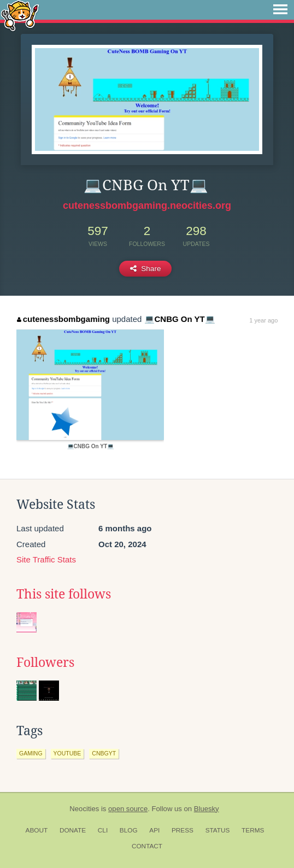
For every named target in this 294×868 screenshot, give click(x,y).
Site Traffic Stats (46, 559)
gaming (31, 753)
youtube (67, 753)
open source (128, 809)
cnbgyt (104, 753)
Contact (147, 846)
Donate (73, 830)
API (154, 830)
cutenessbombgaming (63, 319)
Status (218, 830)
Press (183, 830)
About (37, 830)
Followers (45, 662)
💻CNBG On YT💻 (180, 319)
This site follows (64, 594)
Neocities (84, 809)
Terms (253, 830)
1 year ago (263, 320)
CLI (103, 830)
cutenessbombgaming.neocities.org (147, 206)
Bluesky (207, 809)
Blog (129, 830)
